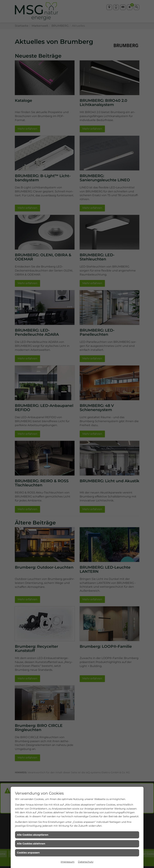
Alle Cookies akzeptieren (33, 835)
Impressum (68, 862)
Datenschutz (86, 862)
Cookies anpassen (28, 853)
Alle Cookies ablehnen (31, 844)
